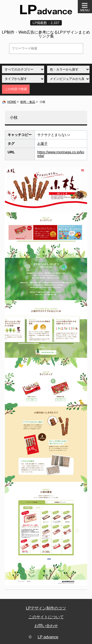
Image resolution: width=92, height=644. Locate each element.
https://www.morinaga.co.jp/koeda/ (61, 154)
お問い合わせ (46, 626)
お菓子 (42, 144)
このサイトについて (46, 617)
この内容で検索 (16, 89)
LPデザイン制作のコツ (46, 608)
